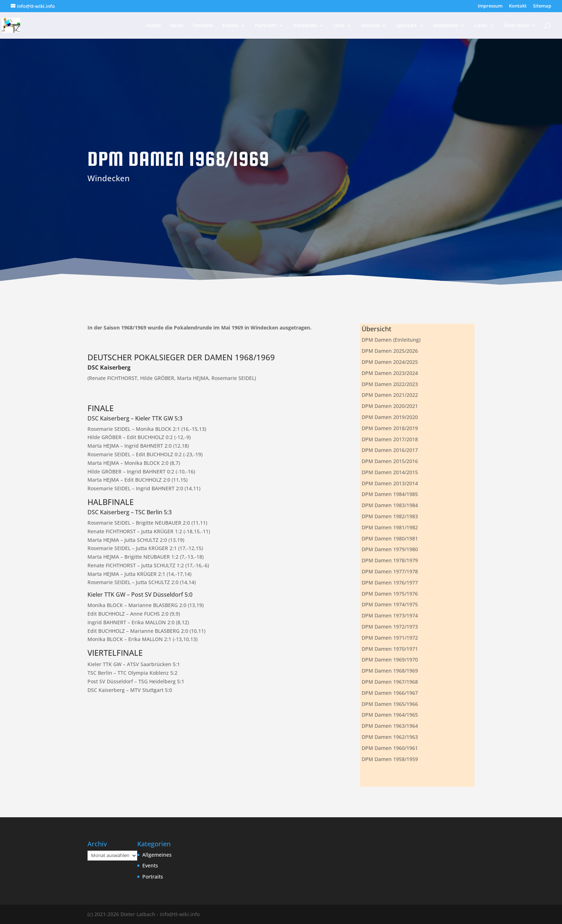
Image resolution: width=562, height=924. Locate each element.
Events (230, 26)
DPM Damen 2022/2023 (390, 384)
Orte (339, 26)
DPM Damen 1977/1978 (390, 571)
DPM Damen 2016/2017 (390, 450)
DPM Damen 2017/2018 (390, 439)
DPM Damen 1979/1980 (390, 549)
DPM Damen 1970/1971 (390, 649)
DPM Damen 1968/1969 (390, 671)
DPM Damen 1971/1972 (390, 638)
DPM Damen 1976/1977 (390, 583)
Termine (203, 26)
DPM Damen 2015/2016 (390, 461)
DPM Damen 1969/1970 (390, 660)
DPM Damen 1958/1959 (390, 759)
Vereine (370, 26)
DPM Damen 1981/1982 (390, 527)
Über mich (516, 26)
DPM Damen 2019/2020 (390, 417)
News (177, 26)
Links (481, 26)
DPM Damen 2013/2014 (390, 483)
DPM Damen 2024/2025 (390, 362)
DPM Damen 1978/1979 (390, 560)
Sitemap (542, 6)
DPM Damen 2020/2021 (390, 406)
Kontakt (518, 6)
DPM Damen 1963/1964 (390, 726)
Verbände (305, 26)
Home (154, 26)
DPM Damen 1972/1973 (390, 627)
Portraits (266, 26)
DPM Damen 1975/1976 (390, 594)
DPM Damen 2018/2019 (390, 428)
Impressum (490, 6)
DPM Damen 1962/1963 (390, 737)
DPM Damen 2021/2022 (390, 395)
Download (446, 26)
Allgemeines (157, 855)
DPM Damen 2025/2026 (390, 351)
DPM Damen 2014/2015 (390, 472)
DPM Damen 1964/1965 (390, 715)
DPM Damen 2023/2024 (390, 373)
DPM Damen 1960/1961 (390, 748)
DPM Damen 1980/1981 (390, 538)
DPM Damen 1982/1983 (390, 516)
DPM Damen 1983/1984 (390, 505)
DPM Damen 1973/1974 (390, 615)
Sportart (406, 26)
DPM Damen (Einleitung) (391, 340)
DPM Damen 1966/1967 (390, 693)
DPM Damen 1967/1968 (390, 682)
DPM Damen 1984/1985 (390, 494)
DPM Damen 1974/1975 (390, 604)
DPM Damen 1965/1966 (390, 704)
